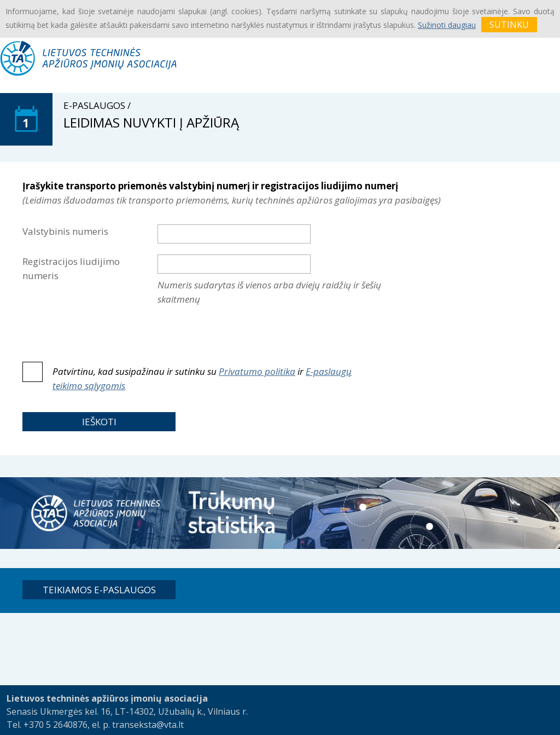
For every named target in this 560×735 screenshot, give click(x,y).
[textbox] (234, 234)
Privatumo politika (257, 371)
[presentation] (241, 334)
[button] (99, 422)
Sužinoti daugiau (447, 25)
